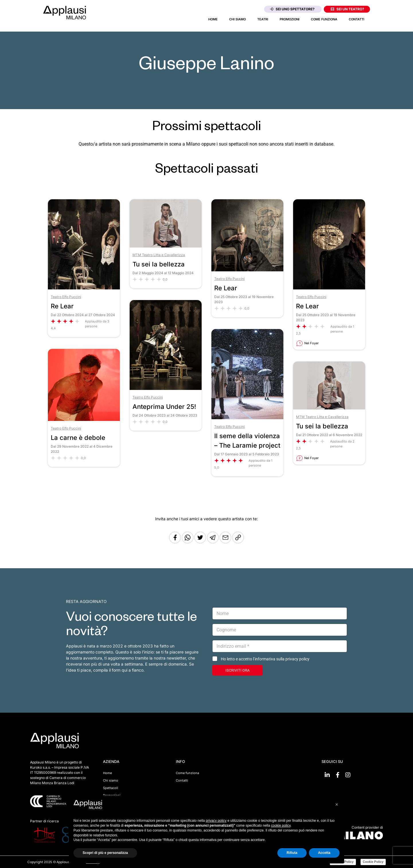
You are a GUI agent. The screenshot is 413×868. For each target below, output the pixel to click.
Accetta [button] (324, 853)
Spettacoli (111, 788)
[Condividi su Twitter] (201, 542)
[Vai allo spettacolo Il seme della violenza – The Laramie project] (247, 418)
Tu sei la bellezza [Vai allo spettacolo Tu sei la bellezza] (159, 264)
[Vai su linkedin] (327, 775)
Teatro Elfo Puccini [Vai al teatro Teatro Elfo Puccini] (66, 297)
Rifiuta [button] (292, 853)
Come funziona (324, 19)
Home (213, 19)
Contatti (356, 19)
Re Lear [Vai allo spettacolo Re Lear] (62, 306)
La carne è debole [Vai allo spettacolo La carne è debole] (78, 438)
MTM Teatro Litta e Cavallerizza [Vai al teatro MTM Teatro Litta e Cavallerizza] (159, 255)
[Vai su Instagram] (348, 775)
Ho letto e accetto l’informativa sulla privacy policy (265, 659)
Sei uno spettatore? (292, 9)
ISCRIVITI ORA (237, 670)
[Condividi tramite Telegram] (213, 542)
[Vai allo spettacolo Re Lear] (84, 288)
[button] (337, 805)
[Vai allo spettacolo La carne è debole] (84, 419)
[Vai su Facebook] (338, 775)
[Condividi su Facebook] (175, 542)
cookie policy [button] (281, 826)
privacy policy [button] (216, 821)
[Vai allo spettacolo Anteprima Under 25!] (166, 388)
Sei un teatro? (347, 9)
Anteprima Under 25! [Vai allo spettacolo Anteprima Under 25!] (164, 407)
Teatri (263, 19)
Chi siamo (237, 19)
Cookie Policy (373, 862)
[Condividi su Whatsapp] (188, 542)
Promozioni (290, 19)
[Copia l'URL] (226, 542)
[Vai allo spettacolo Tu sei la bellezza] (166, 246)
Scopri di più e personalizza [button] (105, 853)
